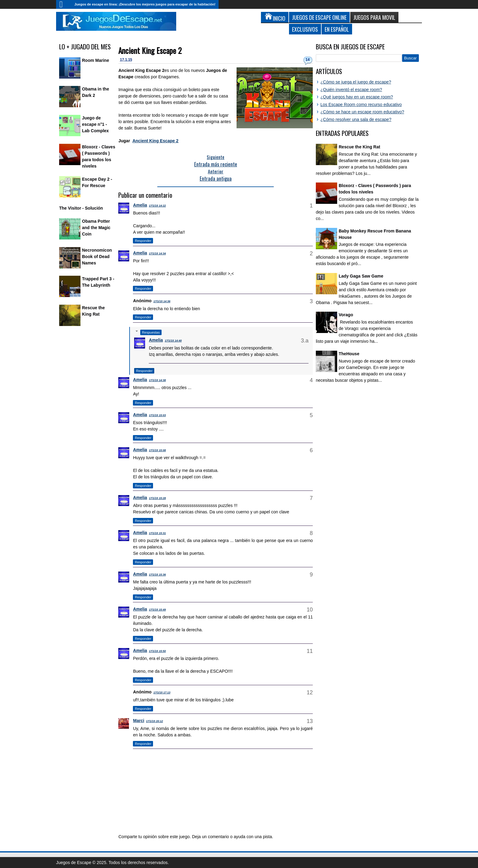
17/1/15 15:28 (157, 498)
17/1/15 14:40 (173, 341)
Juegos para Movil (374, 17)
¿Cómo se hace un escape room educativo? (362, 112)
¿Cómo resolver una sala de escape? (356, 119)
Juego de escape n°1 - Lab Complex (95, 124)
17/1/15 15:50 (157, 651)
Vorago (346, 315)
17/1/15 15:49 (157, 610)
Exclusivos (305, 29)
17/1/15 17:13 (162, 693)
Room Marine (96, 60)
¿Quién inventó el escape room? (351, 90)
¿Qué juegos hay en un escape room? (357, 97)
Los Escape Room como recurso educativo (361, 105)
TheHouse (349, 354)
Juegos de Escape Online (319, 17)
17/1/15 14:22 (157, 206)
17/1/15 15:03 (157, 415)
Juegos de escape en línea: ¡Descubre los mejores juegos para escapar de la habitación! (145, 4)
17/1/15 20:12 (155, 721)
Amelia (140, 205)
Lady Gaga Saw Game (361, 276)
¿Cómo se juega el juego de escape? (356, 82)
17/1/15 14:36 (162, 301)
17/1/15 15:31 (157, 533)
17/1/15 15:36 (157, 575)
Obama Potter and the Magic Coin (96, 228)
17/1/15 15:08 (157, 450)
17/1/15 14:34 (157, 253)
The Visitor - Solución (81, 208)
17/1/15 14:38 (157, 380)
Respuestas (151, 332)
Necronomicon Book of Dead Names (97, 257)
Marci (139, 721)
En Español (337, 29)
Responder (143, 241)
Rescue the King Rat (359, 147)
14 (307, 60)
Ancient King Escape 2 (150, 50)
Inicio (64, 4)
